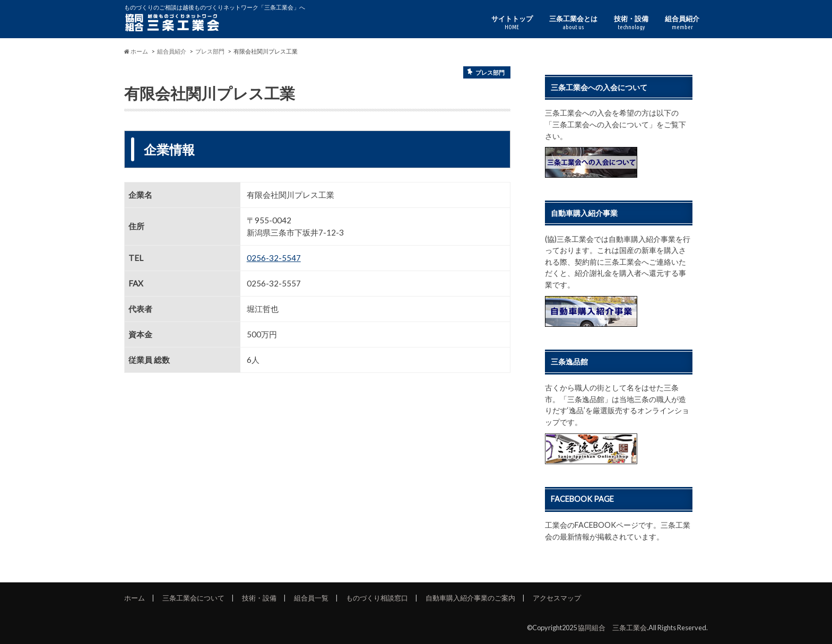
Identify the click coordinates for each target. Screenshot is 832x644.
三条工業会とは (573, 23)
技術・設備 (631, 23)
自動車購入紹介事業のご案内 (470, 598)
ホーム (135, 598)
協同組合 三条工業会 (612, 628)
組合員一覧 (311, 598)
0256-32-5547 (274, 258)
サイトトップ (512, 23)
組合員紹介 (682, 23)
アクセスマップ (557, 598)
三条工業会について (193, 598)
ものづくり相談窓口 (377, 598)
